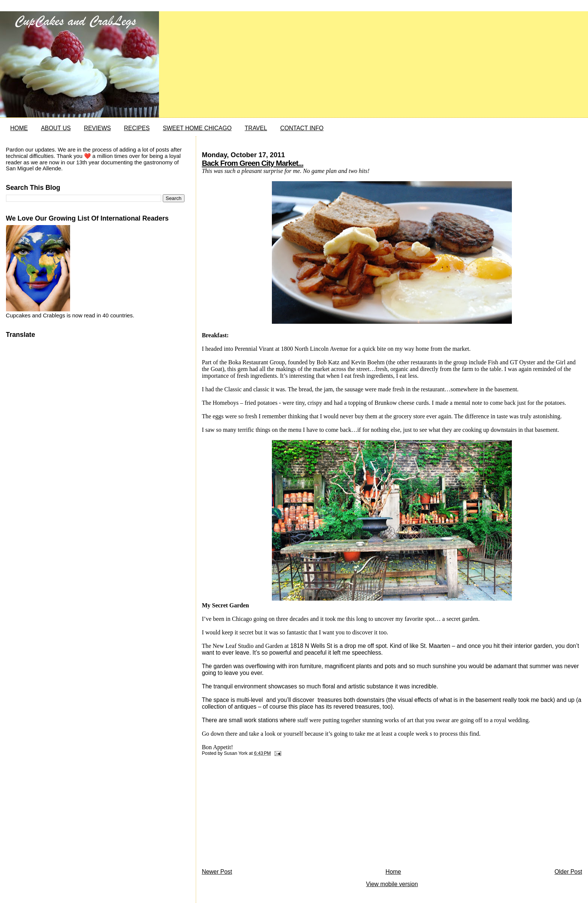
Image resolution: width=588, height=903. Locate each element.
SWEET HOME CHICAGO (197, 128)
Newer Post (217, 872)
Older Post (568, 872)
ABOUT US (56, 128)
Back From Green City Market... (253, 163)
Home (393, 872)
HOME (19, 128)
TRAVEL (256, 128)
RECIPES (137, 128)
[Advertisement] (258, 814)
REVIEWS (97, 128)
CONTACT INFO (302, 128)
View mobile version (392, 884)
